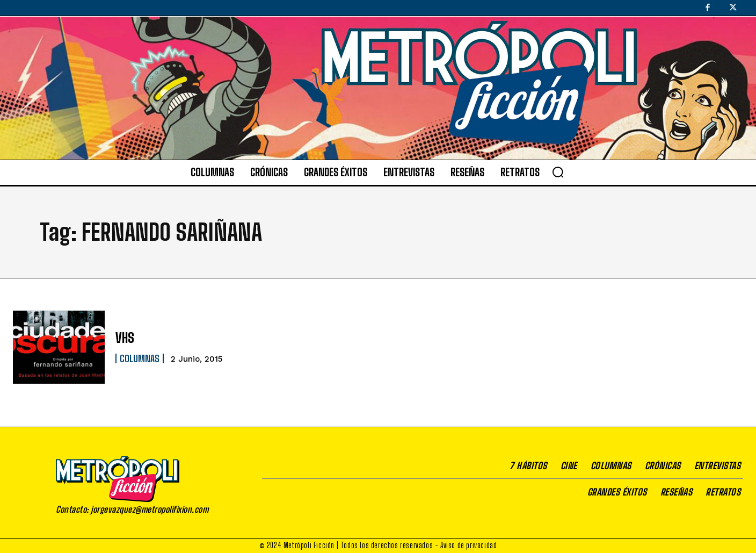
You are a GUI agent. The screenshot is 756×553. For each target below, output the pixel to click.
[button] (558, 172)
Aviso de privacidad (468, 545)
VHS (125, 338)
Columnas (140, 358)
